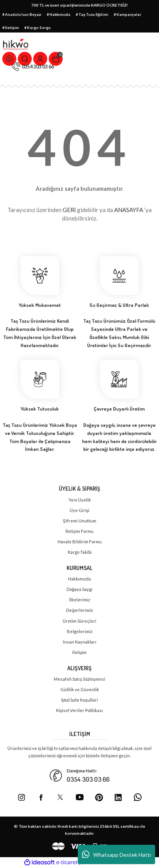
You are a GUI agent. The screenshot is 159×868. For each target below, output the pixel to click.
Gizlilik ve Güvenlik (80, 689)
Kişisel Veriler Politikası (80, 710)
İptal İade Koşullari (79, 700)
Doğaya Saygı (79, 589)
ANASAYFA (129, 210)
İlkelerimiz (79, 600)
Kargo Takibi (80, 552)
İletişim (80, 652)
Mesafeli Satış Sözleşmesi (79, 679)
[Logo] (16, 44)
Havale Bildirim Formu (80, 542)
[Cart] (56, 59)
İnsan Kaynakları (79, 642)
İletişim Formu (79, 531)
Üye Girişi (80, 510)
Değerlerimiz (79, 610)
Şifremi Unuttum (79, 521)
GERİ (69, 210)
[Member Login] (40, 59)
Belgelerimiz (80, 631)
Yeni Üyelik (80, 500)
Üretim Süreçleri (79, 621)
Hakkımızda (79, 579)
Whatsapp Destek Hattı (116, 854)
